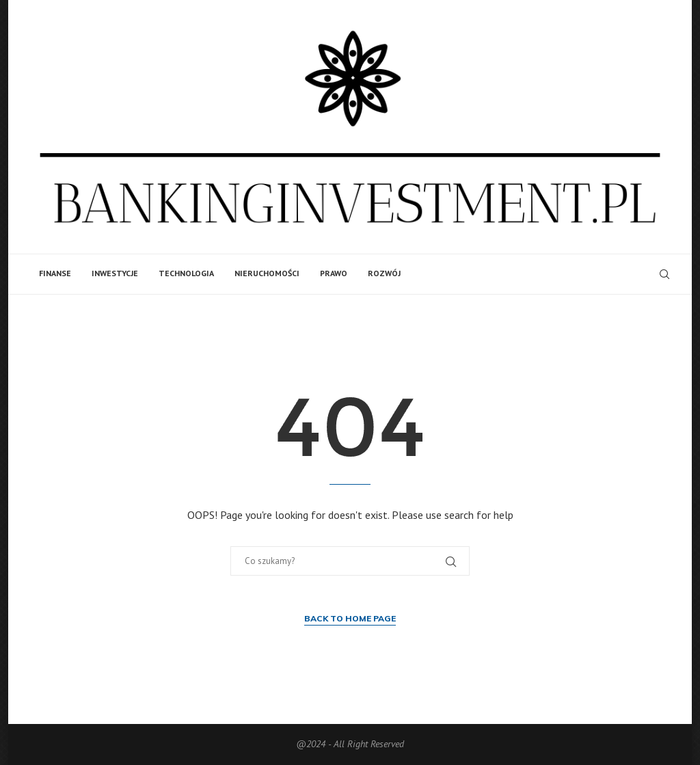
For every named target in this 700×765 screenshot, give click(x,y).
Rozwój (384, 273)
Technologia (186, 273)
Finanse (55, 273)
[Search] (664, 274)
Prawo (334, 273)
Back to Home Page (350, 618)
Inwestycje (115, 273)
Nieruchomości (267, 273)
